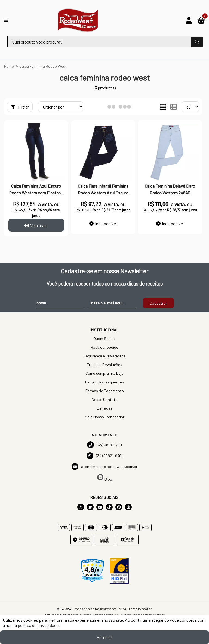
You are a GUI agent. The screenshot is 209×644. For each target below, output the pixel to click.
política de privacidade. (39, 625)
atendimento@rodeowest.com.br (104, 467)
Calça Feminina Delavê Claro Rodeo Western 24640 (170, 189)
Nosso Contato (105, 399)
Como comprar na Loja (104, 373)
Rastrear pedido (104, 347)
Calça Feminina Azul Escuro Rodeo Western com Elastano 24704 (36, 190)
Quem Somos (104, 338)
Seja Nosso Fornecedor (105, 417)
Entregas (104, 408)
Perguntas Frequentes (105, 382)
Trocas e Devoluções (104, 365)
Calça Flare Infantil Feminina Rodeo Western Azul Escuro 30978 (103, 190)
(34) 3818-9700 (104, 445)
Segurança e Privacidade (104, 356)
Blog (105, 478)
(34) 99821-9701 (105, 456)
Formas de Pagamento (105, 391)
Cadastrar (158, 303)
